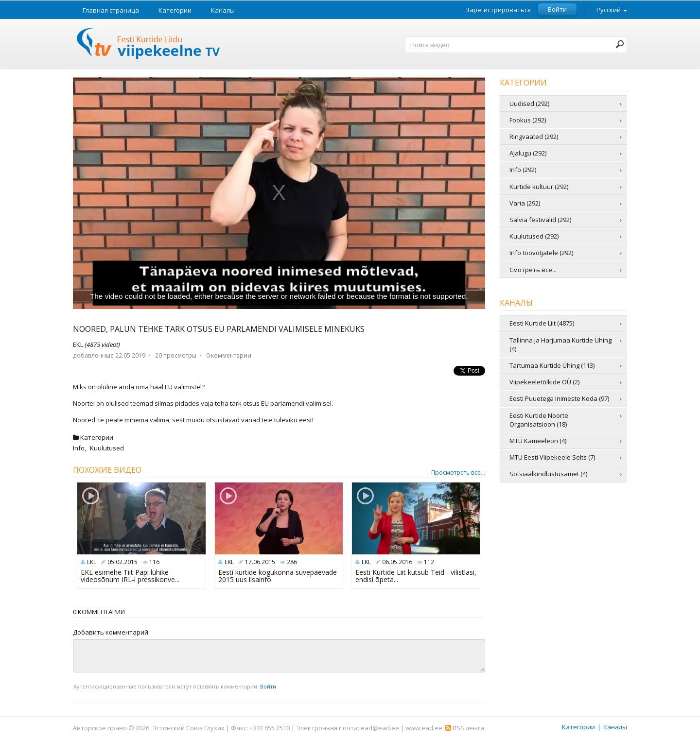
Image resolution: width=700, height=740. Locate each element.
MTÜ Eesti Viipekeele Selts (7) (552, 457)
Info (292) (523, 170)
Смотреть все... (533, 270)
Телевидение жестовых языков (149, 45)
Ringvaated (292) (534, 137)
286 (292, 562)
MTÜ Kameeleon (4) (538, 441)
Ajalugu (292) (528, 153)
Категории (175, 10)
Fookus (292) (528, 120)
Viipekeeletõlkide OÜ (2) (544, 382)
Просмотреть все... (458, 473)
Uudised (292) (529, 103)
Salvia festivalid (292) (540, 220)
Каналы (223, 10)
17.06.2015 (260, 562)
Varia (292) (525, 203)
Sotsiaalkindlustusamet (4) (548, 474)
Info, (80, 448)
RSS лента (465, 728)
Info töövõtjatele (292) (541, 253)
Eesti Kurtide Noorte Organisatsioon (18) (539, 420)
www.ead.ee (424, 728)
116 (154, 562)
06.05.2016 (397, 562)
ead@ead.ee (380, 728)
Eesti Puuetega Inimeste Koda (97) (559, 398)
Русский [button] (612, 10)
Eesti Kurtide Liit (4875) (542, 323)
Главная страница (111, 10)
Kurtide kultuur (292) (539, 187)
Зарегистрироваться (498, 10)
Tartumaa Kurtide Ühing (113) (552, 365)
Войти (557, 9)
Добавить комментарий (111, 632)
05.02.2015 (122, 562)
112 (429, 562)
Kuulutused (107, 448)
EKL (96, 344)
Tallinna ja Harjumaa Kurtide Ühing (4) (560, 344)
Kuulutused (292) (534, 236)
